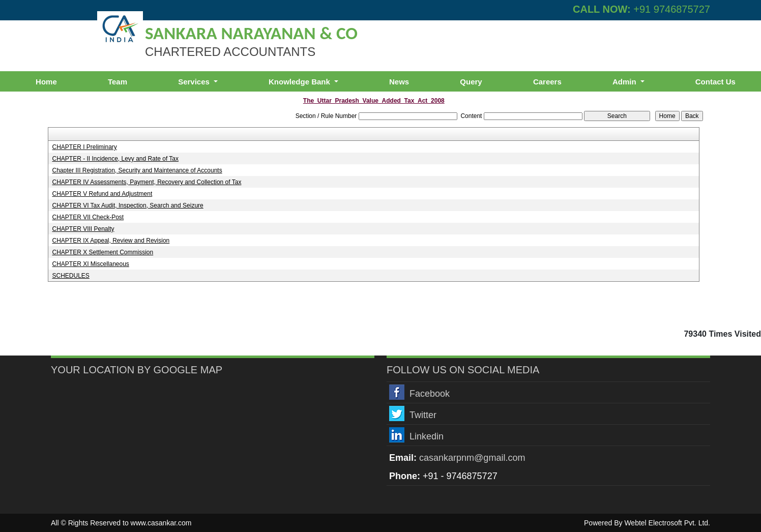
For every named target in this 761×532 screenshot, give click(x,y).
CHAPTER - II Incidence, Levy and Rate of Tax (115, 159)
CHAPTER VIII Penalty (83, 229)
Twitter (423, 415)
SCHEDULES (70, 276)
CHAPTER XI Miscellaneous (90, 264)
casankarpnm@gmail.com (472, 458)
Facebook (430, 394)
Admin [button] (625, 82)
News (399, 82)
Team (118, 82)
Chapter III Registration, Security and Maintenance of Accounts (137, 170)
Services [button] (195, 82)
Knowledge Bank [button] (300, 82)
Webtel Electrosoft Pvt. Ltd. (667, 523)
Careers (547, 82)
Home (46, 82)
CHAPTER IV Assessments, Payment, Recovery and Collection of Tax (147, 182)
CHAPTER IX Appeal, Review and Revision (111, 241)
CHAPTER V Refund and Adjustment (102, 194)
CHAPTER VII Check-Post (88, 217)
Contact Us (715, 82)
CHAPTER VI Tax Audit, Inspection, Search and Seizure (127, 205)
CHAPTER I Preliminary (84, 147)
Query (471, 82)
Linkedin (427, 436)
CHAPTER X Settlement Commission (103, 252)
